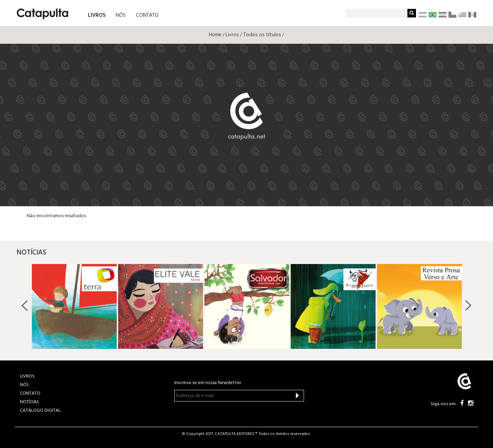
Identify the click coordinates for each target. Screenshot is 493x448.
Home (215, 35)
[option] (74, 306)
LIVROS (97, 15)
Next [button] (468, 305)
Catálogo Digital (40, 411)
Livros (232, 35)
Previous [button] (25, 305)
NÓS (121, 15)
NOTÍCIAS (29, 402)
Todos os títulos (262, 35)
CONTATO (147, 15)
